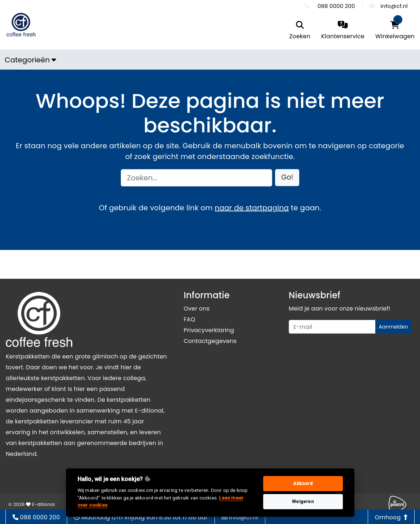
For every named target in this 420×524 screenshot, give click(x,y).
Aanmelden (393, 327)
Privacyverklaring (209, 330)
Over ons (196, 309)
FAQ (189, 319)
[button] (287, 178)
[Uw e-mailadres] (332, 327)
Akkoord (303, 483)
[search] (300, 31)
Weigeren (303, 501)
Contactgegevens (210, 341)
